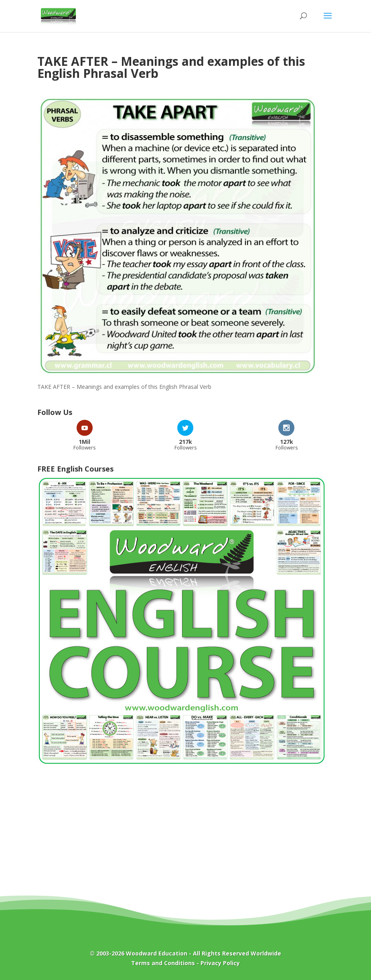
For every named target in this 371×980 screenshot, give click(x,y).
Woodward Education (157, 953)
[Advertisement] (186, 836)
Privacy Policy (220, 963)
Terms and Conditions (163, 963)
